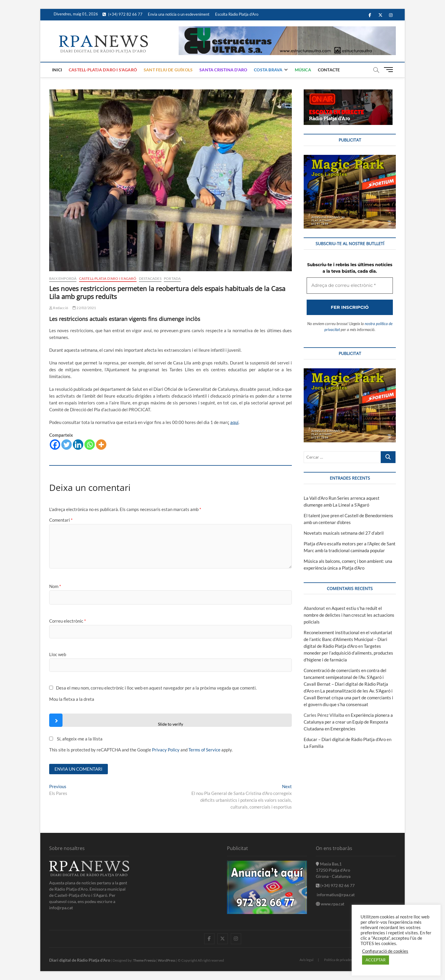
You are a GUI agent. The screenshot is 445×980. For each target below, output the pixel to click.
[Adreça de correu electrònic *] (222, 515)
